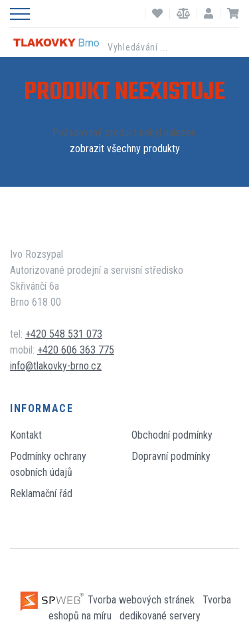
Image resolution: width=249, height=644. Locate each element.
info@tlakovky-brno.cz (56, 366)
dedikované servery (160, 616)
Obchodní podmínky (172, 435)
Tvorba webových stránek (108, 600)
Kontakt (26, 435)
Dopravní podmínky (171, 456)
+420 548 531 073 (64, 334)
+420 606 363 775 (76, 350)
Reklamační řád (41, 493)
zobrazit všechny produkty (125, 149)
